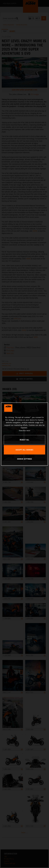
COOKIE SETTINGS (25, 459)
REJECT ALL (24, 440)
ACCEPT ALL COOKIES (24, 450)
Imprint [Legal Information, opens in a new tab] (28, 430)
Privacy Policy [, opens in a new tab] (22, 430)
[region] (25, 434)
